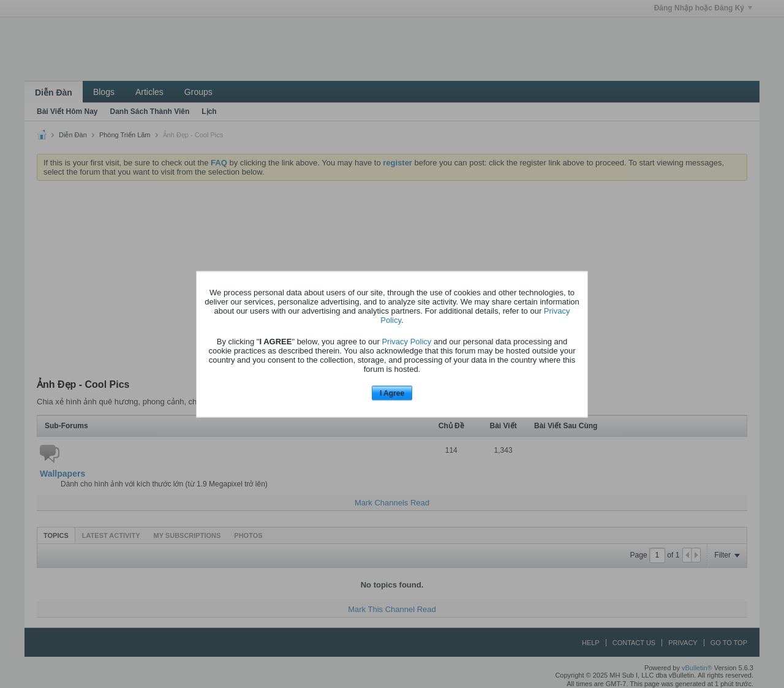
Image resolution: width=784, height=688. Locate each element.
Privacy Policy (406, 342)
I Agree (392, 393)
